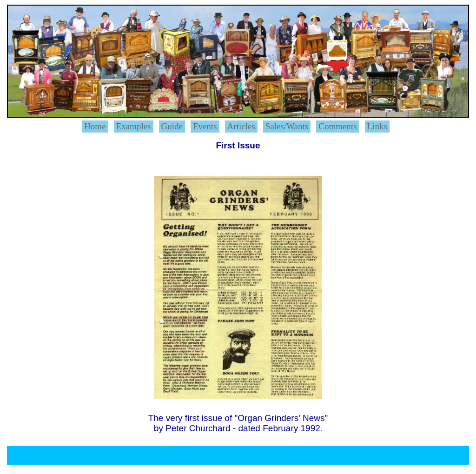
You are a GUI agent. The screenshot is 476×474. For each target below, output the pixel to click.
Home (95, 126)
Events (205, 126)
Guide (172, 126)
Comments (337, 126)
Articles (241, 126)
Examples (134, 126)
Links (377, 126)
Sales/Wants (287, 126)
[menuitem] (97, 127)
